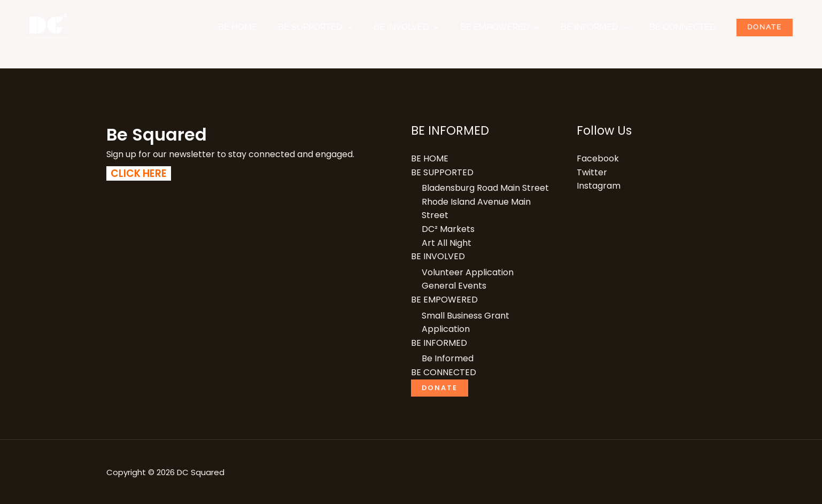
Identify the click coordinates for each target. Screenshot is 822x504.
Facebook (598, 158)
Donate (767, 27)
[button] (369, 27)
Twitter (592, 172)
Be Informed (448, 358)
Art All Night (447, 243)
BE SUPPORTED (337, 27)
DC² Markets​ (448, 229)
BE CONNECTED (688, 27)
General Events (454, 286)
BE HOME (263, 27)
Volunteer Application (468, 272)
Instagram (599, 186)
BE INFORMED (604, 27)
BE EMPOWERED (514, 27)
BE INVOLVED (424, 27)
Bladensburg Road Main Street (485, 188)
